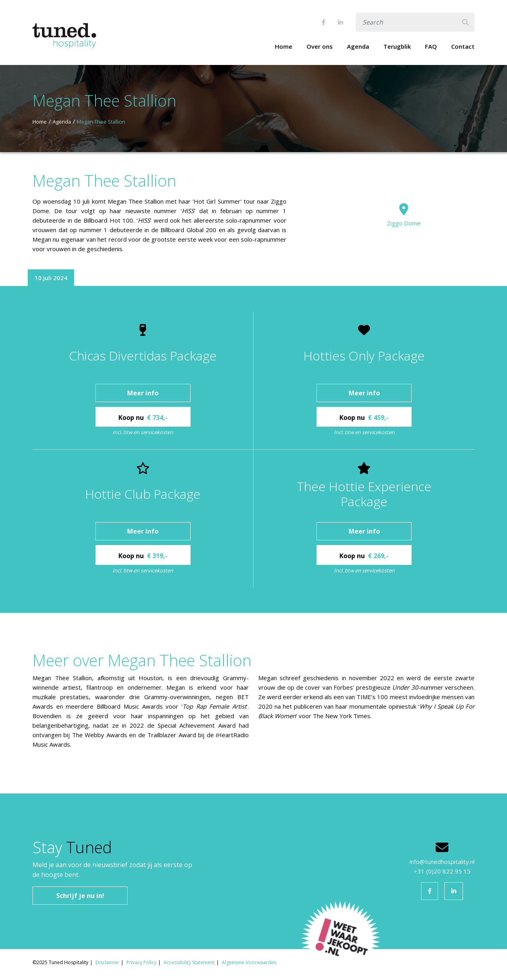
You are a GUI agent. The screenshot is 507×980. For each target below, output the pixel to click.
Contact (463, 46)
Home (284, 46)
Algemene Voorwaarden (249, 962)
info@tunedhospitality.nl (442, 862)
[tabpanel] (253, 449)
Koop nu (143, 418)
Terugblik (397, 46)
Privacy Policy (141, 962)
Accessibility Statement (189, 962)
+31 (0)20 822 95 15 (442, 871)
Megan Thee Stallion (101, 122)
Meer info (143, 393)
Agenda (358, 46)
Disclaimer (107, 962)
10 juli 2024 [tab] (51, 278)
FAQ (431, 46)
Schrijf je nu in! (80, 896)
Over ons (320, 46)
